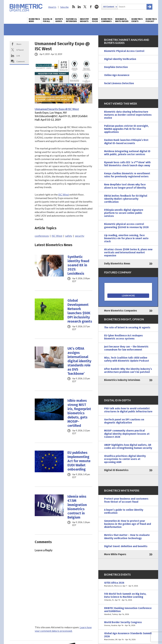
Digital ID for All (48, 20)
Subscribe (64, 7)
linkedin (79, 7)
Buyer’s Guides (59, 20)
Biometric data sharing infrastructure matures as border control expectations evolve (128, 115)
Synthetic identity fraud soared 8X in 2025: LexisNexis (78, 265)
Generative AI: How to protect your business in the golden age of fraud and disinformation (128, 524)
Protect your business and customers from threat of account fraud (126, 500)
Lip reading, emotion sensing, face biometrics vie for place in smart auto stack (126, 238)
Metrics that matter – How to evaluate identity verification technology (127, 537)
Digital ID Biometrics (116, 470)
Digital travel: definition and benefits (126, 546)
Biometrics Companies (107, 20)
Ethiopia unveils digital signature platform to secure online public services (124, 213)
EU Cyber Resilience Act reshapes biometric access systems (123, 337)
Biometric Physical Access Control (124, 51)
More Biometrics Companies (121, 311)
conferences (42, 236)
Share (19, 44)
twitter (85, 7)
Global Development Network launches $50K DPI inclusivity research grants (80, 311)
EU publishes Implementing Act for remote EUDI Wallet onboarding (79, 461)
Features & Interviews (71, 20)
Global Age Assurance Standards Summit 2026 (128, 637)
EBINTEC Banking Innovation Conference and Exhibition (128, 611)
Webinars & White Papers (122, 20)
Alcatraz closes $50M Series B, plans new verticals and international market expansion (128, 253)
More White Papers (115, 554)
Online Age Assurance (117, 75)
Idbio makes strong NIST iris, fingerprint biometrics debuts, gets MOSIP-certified (79, 413)
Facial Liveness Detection (119, 83)
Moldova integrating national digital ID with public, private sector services (127, 153)
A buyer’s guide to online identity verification (124, 511)
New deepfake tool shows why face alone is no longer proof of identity (125, 186)
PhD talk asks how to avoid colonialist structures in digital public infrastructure (128, 410)
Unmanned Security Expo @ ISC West (57, 109)
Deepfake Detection (116, 67)
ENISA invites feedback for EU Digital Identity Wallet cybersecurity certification (126, 199)
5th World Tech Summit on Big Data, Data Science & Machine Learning (128, 597)
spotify (97, 7)
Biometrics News (34, 20)
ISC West (64, 194)
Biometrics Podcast (151, 20)
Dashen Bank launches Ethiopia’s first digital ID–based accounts (126, 142)
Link (18, 56)
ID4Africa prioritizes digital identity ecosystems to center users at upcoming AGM (125, 459)
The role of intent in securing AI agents (127, 328)
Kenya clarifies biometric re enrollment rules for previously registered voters (127, 175)
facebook (91, 7)
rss (73, 7)
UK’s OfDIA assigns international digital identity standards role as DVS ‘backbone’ (79, 361)
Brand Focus (95, 20)
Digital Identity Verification (120, 59)
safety (69, 236)
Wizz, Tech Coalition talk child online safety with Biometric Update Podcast (127, 359)
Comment (20, 61)
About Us (52, 7)
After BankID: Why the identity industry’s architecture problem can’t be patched (128, 371)
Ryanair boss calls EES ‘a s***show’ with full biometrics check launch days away (127, 164)
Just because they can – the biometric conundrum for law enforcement (126, 348)
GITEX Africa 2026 (128, 584)
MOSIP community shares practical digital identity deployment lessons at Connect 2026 (127, 434)
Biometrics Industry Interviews (122, 380)
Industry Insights (84, 20)
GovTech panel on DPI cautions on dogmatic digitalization (124, 421)
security (80, 236)
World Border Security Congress (128, 624)
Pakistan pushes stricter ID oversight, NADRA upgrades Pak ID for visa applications (126, 129)
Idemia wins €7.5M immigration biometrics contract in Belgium (77, 507)
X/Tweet (20, 50)
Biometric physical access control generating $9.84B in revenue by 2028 (126, 226)
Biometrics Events (137, 20)
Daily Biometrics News (117, 264)
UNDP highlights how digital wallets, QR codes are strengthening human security (128, 446)
